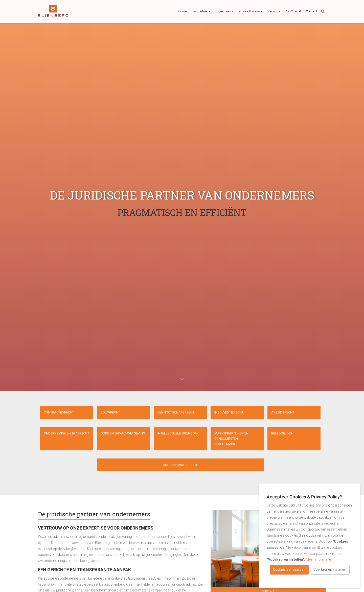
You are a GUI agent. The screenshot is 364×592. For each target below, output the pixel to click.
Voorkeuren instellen (330, 569)
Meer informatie (318, 559)
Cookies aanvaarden (289, 569)
